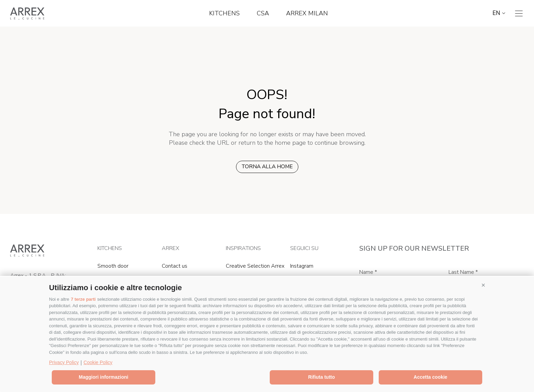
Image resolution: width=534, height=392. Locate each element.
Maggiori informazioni (103, 377)
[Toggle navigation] (519, 13)
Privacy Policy (64, 362)
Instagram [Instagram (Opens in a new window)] (302, 266)
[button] (483, 285)
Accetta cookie (431, 377)
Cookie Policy (98, 362)
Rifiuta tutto (322, 377)
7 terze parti (83, 299)
